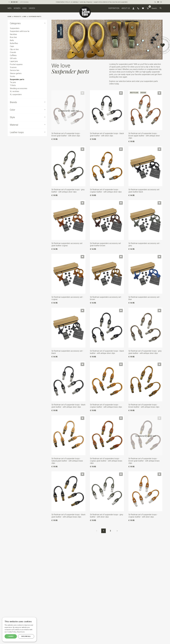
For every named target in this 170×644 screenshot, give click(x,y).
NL (155, 2)
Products (17, 17)
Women (17, 8)
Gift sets (13, 58)
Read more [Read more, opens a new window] (21, 632)
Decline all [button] (26, 636)
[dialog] (19, 630)
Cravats (13, 52)
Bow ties (13, 37)
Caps (12, 46)
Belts (12, 40)
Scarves (13, 67)
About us (126, 8)
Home (10, 17)
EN (158, 2)
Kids (25, 8)
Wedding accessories (19, 88)
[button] (161, 8)
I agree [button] (11, 636)
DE (161, 2)
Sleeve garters (16, 73)
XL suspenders (16, 94)
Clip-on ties (14, 49)
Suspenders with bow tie (20, 31)
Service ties (15, 70)
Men (10, 8)
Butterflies (14, 43)
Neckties (13, 34)
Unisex (32, 8)
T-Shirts (13, 85)
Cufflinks (13, 55)
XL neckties (15, 91)
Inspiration (114, 8)
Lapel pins (14, 61)
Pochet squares (16, 64)
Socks (12, 76)
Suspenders (15, 28)
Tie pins (13, 82)
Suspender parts (35, 17)
